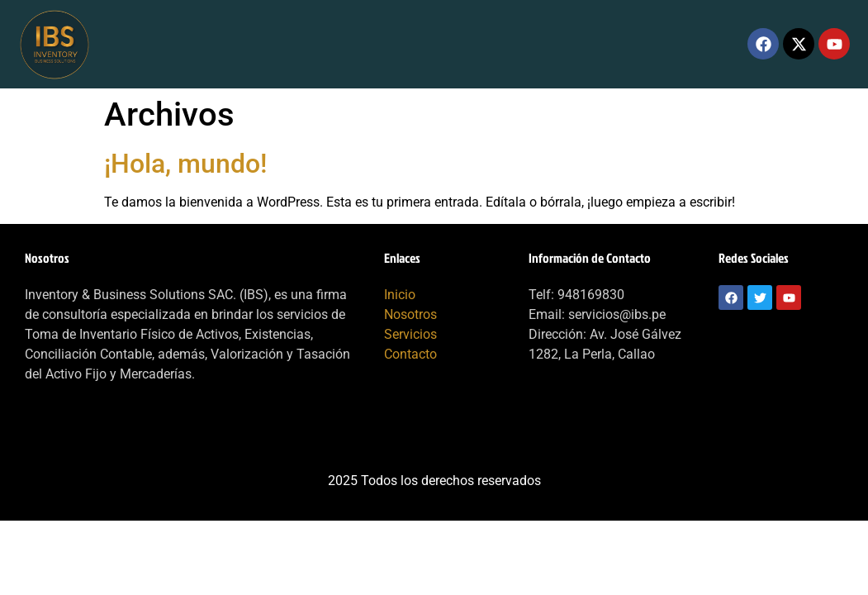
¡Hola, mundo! (185, 164)
